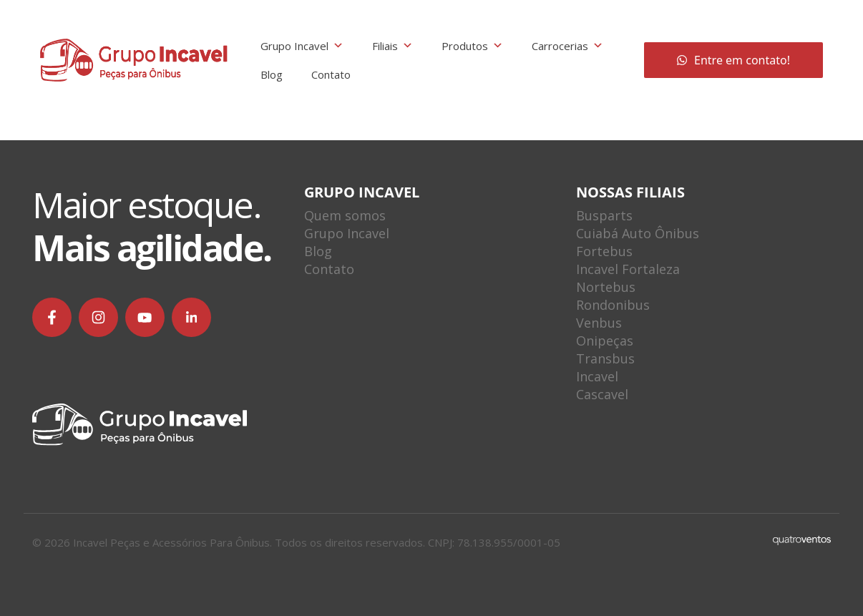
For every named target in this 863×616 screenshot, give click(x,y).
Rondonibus (613, 305)
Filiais (393, 46)
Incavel (597, 376)
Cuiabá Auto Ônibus (638, 233)
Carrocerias (567, 46)
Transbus (605, 358)
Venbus (599, 323)
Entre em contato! (733, 60)
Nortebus (606, 287)
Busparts (604, 215)
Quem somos (345, 215)
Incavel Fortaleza (628, 269)
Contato (331, 74)
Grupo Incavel (302, 46)
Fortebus (604, 251)
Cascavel (602, 394)
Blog (272, 74)
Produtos (472, 46)
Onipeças (605, 341)
